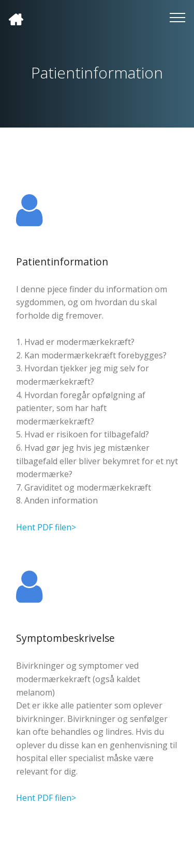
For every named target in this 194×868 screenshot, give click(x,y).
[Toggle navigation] (178, 17)
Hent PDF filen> (46, 527)
